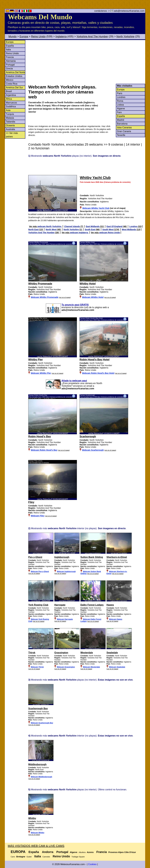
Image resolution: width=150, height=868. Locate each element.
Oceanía (10, 125)
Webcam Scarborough (93, 450)
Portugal (10, 65)
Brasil (9, 91)
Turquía (10, 114)
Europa (24, 36)
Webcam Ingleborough (66, 572)
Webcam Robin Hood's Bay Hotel (98, 373)
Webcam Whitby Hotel (93, 297)
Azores (90, 852)
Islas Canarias (124, 128)
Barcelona (122, 124)
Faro (119, 112)
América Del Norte (15, 72)
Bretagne (21, 857)
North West (51, 229)
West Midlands (129, 229)
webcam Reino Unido (110, 233)
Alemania (11, 61)
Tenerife (121, 135)
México (10, 80)
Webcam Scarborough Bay (42, 723)
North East (34, 229)
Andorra (48, 852)
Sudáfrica (11, 106)
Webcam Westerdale (91, 667)
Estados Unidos (14, 76)
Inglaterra (61, 36)
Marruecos (11, 103)
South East (90, 229)
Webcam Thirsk (37, 667)
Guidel (29, 857)
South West (108, 229)
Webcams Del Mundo (40, 17)
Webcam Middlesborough (41, 777)
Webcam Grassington (66, 667)
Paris (120, 93)
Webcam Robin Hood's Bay (44, 450)
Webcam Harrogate (65, 619)
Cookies (92, 864)
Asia (8, 110)
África (9, 99)
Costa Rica (12, 84)
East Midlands (93, 226)
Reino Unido (38, 36)
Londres (121, 97)
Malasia (10, 118)
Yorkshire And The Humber (92, 36)
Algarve (121, 109)
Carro (13, 857)
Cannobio (46, 857)
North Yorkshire (125, 36)
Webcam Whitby (37, 833)
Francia (10, 57)
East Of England (115, 226)
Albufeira (82, 852)
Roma (120, 101)
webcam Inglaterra (79, 233)
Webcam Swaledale (117, 667)
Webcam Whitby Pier (41, 373)
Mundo (13, 36)
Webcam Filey (38, 516)
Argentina (11, 95)
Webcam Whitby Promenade (45, 297)
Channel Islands (72, 226)
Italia (8, 50)
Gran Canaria (124, 131)
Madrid (120, 120)
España (10, 46)
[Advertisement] (87, 62)
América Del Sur (14, 88)
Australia (10, 129)
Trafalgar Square (78, 857)
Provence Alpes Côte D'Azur (122, 852)
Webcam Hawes (116, 619)
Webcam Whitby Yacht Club (96, 208)
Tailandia (10, 122)
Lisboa (120, 105)
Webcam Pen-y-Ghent (40, 572)
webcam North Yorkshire (50, 226)
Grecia (9, 69)
